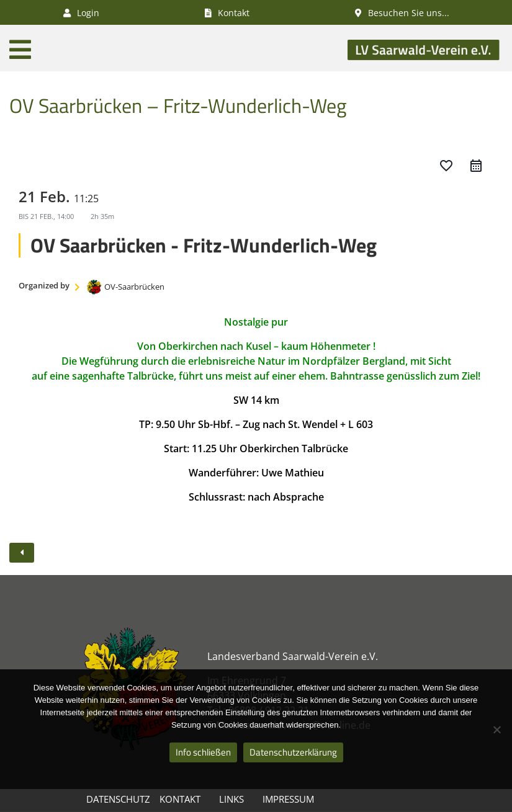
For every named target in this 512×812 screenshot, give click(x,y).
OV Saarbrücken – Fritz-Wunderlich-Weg (178, 105)
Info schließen (203, 752)
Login (81, 13)
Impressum (288, 799)
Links (231, 799)
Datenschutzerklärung (293, 752)
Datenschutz (118, 799)
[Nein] (496, 729)
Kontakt (180, 799)
